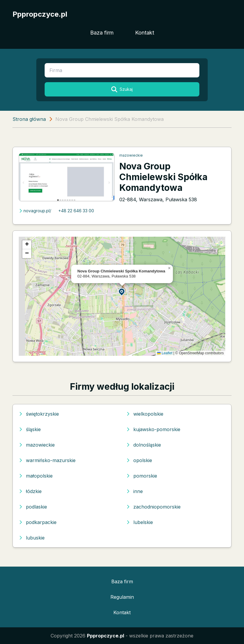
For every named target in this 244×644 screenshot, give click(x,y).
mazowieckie (131, 155)
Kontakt (145, 33)
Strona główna (29, 119)
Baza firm (102, 33)
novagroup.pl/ (35, 211)
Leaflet (165, 353)
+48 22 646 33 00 (76, 211)
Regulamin (122, 597)
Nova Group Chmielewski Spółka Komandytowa (163, 177)
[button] (122, 292)
